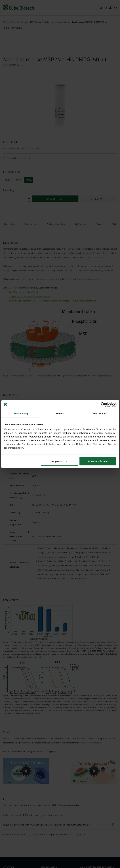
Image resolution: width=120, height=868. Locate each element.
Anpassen (60, 461)
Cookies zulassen (98, 461)
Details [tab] (60, 413)
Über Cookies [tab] (99, 413)
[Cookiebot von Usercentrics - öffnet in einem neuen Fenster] (103, 404)
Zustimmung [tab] (21, 413)
